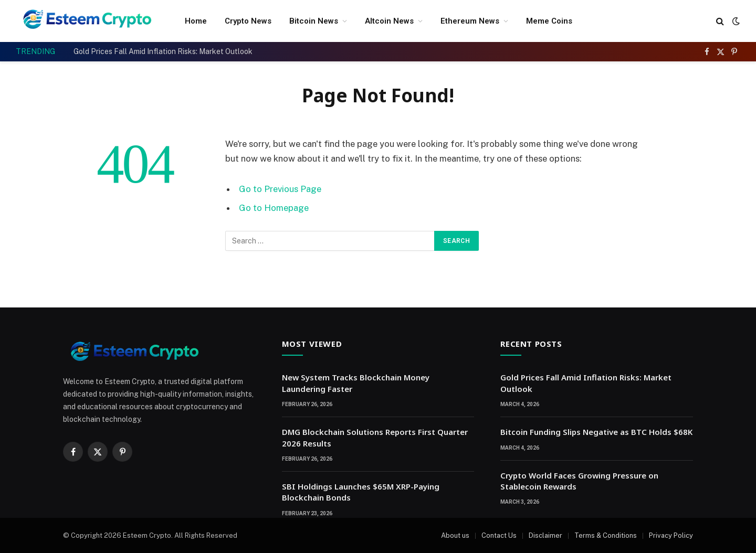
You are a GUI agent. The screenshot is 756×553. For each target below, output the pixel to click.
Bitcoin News (314, 21)
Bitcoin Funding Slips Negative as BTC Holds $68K (596, 432)
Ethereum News (470, 21)
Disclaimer (545, 535)
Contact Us (499, 535)
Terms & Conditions (606, 535)
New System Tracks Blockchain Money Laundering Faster (356, 383)
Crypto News (248, 21)
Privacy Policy (671, 535)
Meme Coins (549, 21)
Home (196, 21)
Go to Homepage (274, 208)
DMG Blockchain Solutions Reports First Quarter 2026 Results (375, 437)
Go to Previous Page (280, 189)
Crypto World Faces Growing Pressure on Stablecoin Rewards (579, 481)
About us (455, 535)
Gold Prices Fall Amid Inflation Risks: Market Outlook (163, 51)
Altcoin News (389, 21)
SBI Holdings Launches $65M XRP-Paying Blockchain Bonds (361, 492)
